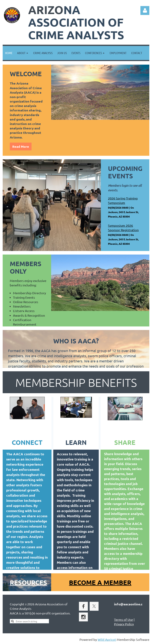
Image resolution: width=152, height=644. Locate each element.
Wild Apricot (107, 639)
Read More (21, 146)
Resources (28, 582)
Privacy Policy (124, 624)
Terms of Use (123, 620)
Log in (145, 11)
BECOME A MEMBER (100, 582)
